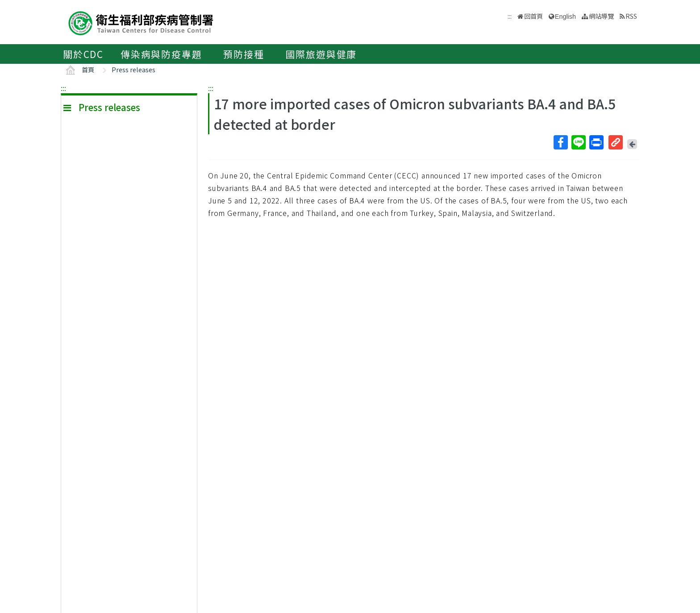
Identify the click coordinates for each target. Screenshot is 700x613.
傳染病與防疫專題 (161, 54)
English (565, 17)
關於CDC (83, 54)
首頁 (88, 69)
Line (578, 142)
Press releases (133, 69)
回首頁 (533, 16)
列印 (596, 142)
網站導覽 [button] (601, 16)
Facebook (560, 142)
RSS (631, 16)
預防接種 (244, 54)
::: (63, 88)
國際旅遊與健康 (321, 54)
